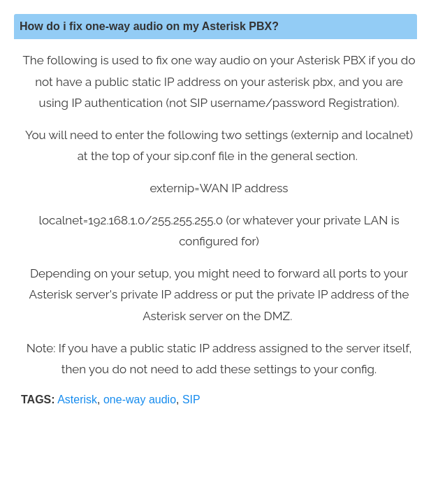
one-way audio (140, 399)
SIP (191, 399)
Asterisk (77, 399)
